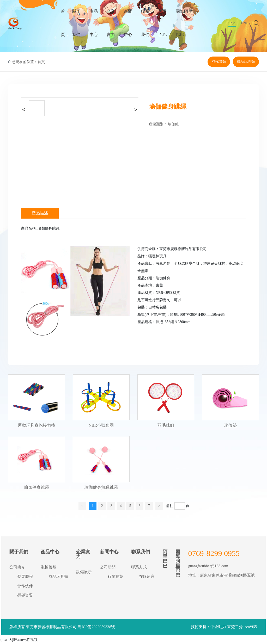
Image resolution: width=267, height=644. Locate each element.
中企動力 (218, 628)
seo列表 (251, 628)
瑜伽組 (173, 125)
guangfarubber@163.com (208, 567)
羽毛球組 (166, 427)
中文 (232, 26)
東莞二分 (235, 628)
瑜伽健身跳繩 (37, 488)
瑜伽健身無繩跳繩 (101, 488)
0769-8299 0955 (214, 554)
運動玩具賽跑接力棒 (37, 427)
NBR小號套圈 (101, 427)
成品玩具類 (246, 62)
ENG (245, 26)
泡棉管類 (219, 62)
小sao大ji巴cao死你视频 (19, 641)
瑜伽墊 (230, 427)
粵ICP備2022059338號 (96, 628)
